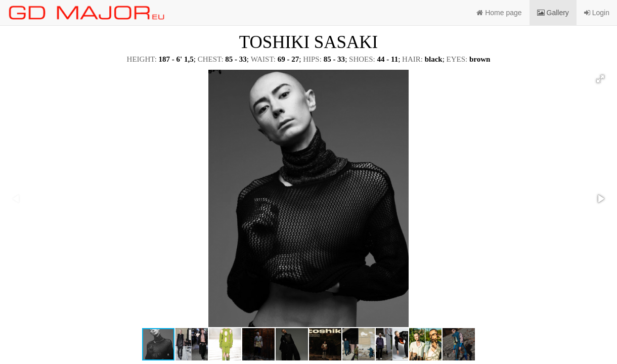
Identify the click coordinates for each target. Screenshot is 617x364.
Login (597, 13)
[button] (600, 79)
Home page (499, 13)
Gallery (553, 13)
